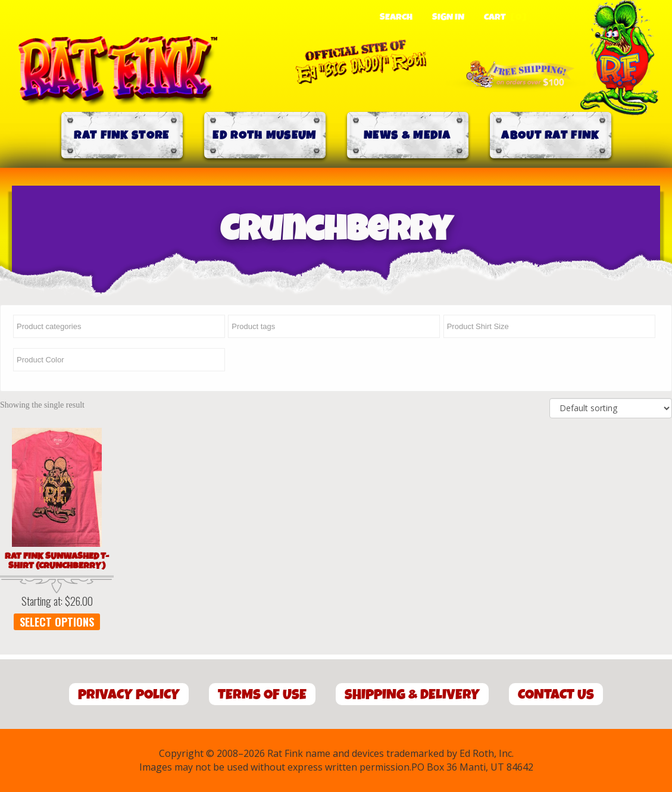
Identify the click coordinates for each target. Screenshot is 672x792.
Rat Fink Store (121, 135)
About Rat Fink (550, 135)
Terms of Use (262, 695)
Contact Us (556, 695)
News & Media (407, 135)
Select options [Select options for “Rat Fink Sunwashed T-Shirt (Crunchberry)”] (57, 622)
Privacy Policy (129, 695)
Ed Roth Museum (264, 135)
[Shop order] (611, 408)
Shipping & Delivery (412, 695)
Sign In (448, 17)
